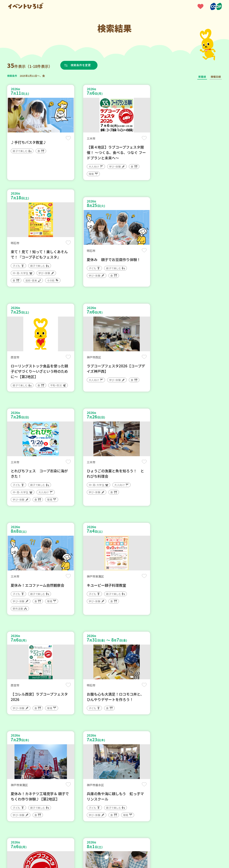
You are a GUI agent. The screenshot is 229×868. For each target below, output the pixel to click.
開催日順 (216, 77)
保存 (67, 138)
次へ (123, 760)
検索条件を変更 (81, 65)
